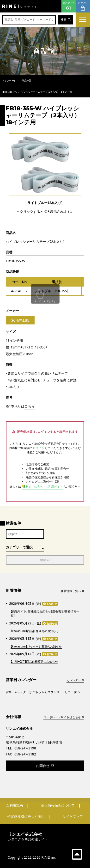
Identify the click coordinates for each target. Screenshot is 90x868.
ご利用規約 (14, 805)
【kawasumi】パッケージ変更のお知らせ (36, 646)
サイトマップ (73, 816)
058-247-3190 (25, 748)
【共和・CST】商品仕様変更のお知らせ (34, 661)
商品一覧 (27, 80)
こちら (30, 406)
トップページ (9, 80)
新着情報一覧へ (72, 591)
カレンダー (75, 680)
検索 (66, 20)
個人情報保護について (58, 805)
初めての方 (69, 6)
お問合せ (45, 766)
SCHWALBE (20, 320)
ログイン (83, 6)
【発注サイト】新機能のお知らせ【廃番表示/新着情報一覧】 (45, 614)
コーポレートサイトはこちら (64, 717)
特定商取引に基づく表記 (26, 816)
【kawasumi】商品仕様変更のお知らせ (35, 631)
